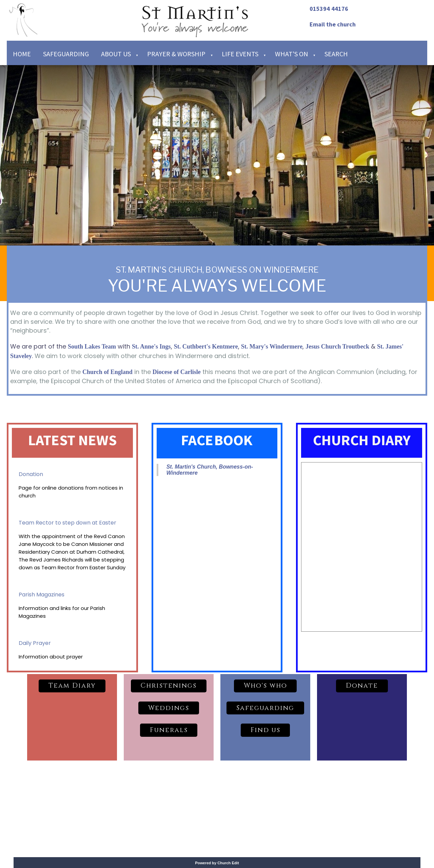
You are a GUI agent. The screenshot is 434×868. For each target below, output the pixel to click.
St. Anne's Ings (151, 347)
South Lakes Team (92, 347)
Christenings (169, 686)
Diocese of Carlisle (177, 372)
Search (336, 54)
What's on (292, 54)
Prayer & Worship (176, 54)
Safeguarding (66, 54)
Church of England (107, 372)
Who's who (265, 686)
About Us (116, 54)
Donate (362, 686)
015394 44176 (329, 9)
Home (22, 54)
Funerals (169, 730)
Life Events (240, 54)
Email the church (333, 24)
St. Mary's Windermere (272, 347)
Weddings (169, 708)
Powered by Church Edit (217, 863)
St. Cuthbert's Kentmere (206, 347)
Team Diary (72, 686)
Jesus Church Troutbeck (337, 347)
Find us (265, 730)
